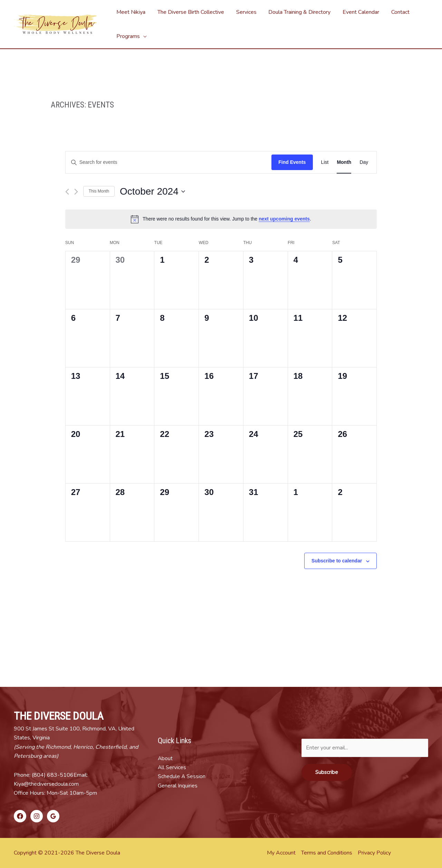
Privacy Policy (374, 853)
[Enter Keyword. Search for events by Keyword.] (169, 162)
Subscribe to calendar (337, 561)
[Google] (53, 816)
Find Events (292, 162)
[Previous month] (67, 192)
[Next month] (76, 192)
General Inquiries (178, 786)
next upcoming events (284, 219)
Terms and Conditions (327, 853)
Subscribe (327, 772)
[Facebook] (20, 816)
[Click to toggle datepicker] (152, 192)
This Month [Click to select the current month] (99, 191)
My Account (281, 853)
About (165, 758)
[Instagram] (37, 816)
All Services (172, 767)
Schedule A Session (182, 776)
